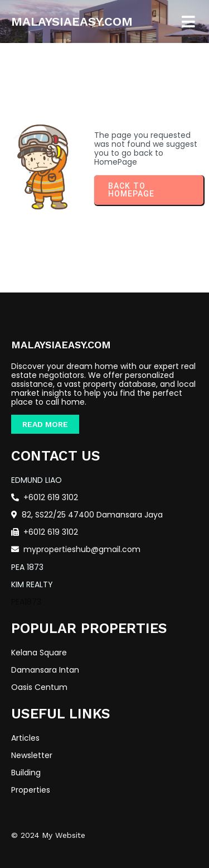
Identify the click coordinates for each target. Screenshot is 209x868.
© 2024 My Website (48, 835)
